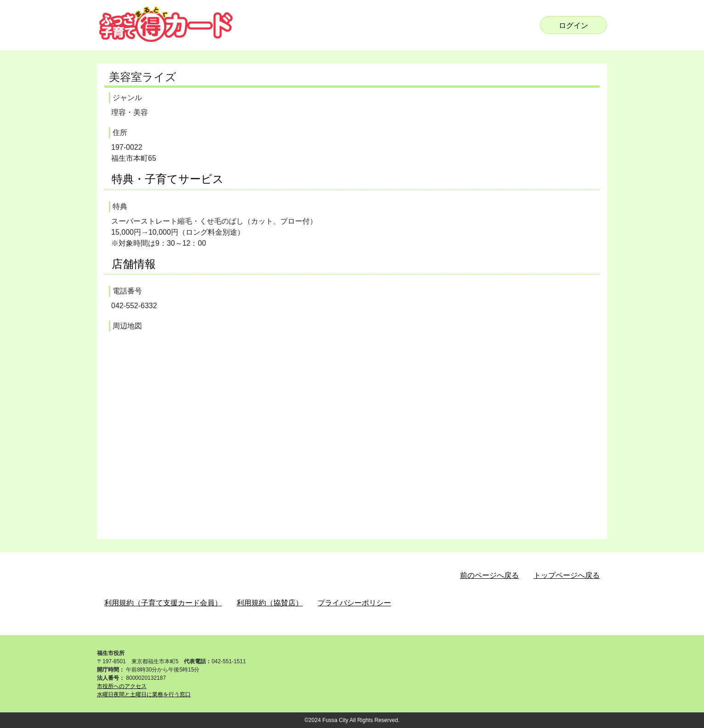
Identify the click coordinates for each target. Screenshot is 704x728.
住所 (120, 133)
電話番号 (127, 291)
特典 (120, 206)
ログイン (573, 25)
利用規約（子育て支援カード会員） (163, 603)
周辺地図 (127, 326)
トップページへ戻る (567, 575)
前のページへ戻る (489, 575)
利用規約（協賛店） (270, 603)
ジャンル (127, 98)
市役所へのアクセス (122, 686)
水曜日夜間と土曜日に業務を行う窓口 (144, 694)
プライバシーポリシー (354, 603)
